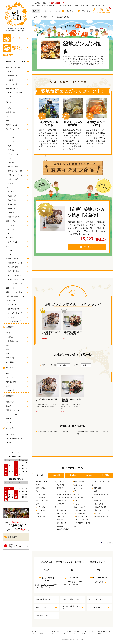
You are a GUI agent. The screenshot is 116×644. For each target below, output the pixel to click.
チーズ (17, 419)
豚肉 (17, 345)
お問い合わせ (84, 11)
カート (108, 11)
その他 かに (18, 150)
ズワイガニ (18, 142)
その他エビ (18, 183)
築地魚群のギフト (18, 76)
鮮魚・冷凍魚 (17, 221)
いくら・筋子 (17, 121)
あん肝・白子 (17, 229)
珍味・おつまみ (12, 259)
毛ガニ (18, 146)
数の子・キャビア (17, 129)
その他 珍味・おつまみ (18, 279)
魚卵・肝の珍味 (18, 271)
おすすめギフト (12, 72)
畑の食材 (8, 368)
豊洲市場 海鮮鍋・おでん (17, 296)
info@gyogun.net (48, 585)
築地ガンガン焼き (18, 217)
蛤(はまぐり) (18, 196)
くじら (17, 254)
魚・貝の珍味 (18, 267)
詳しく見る (87, 247)
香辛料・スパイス (17, 410)
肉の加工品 (17, 362)
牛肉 (8, 333)
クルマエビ (18, 158)
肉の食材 (8, 327)
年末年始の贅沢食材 (18, 92)
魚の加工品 (11, 300)
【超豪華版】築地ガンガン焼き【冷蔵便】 (88, 433)
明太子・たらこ (17, 125)
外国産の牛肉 (18, 341)
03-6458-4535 (73, 578)
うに (17, 116)
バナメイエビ (18, 179)
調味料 (17, 406)
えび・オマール (12, 154)
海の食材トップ (41, 482)
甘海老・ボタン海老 (18, 171)
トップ (35, 17)
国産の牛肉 (18, 337)
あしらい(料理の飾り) (17, 438)
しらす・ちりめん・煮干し (17, 284)
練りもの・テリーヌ (18, 313)
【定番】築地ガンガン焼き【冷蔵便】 (48, 431)
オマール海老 (18, 167)
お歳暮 (18, 80)
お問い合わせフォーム (47, 579)
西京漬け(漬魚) (17, 112)
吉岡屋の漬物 (17, 382)
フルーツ (17, 378)
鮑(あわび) (18, 200)
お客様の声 (10, 537)
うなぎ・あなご (17, 242)
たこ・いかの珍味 (18, 275)
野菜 (17, 374)
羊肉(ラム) (17, 358)
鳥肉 (17, 354)
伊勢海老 (18, 162)
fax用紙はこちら (99, 582)
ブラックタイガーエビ (18, 175)
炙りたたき (18, 305)
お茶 (17, 386)
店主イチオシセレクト (14, 61)
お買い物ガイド (69, 11)
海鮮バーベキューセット (17, 292)
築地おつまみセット (18, 263)
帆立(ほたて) (18, 192)
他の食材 (8, 396)
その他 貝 (59, 526)
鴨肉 (17, 350)
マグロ (17, 108)
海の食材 (8, 102)
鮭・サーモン (17, 238)
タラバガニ (18, 137)
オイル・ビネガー (17, 414)
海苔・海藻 (17, 288)
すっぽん (17, 250)
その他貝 (18, 213)
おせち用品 (18, 97)
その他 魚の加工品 (18, 321)
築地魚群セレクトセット (17, 67)
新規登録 (102, 11)
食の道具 (8, 428)
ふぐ (17, 246)
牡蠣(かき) (18, 204)
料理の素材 (17, 402)
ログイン (95, 11)
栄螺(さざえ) (18, 208)
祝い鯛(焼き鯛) (18, 309)
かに (8, 133)
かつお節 (18, 317)
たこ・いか (17, 225)
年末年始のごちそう (14, 88)
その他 (17, 423)
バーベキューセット (17, 84)
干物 (17, 233)
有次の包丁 (17, 434)
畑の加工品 (17, 390)
